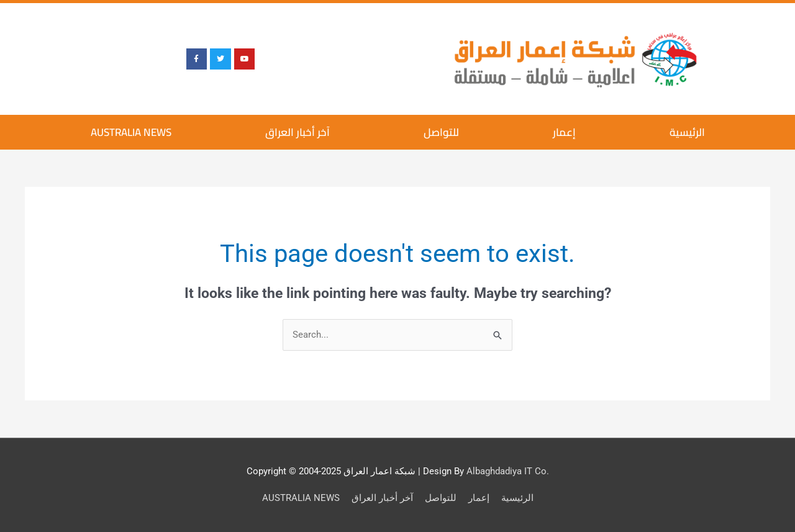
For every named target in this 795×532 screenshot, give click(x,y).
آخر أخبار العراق (298, 132)
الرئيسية (687, 132)
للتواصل (441, 132)
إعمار (564, 132)
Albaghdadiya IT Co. (508, 471)
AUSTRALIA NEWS (131, 132)
